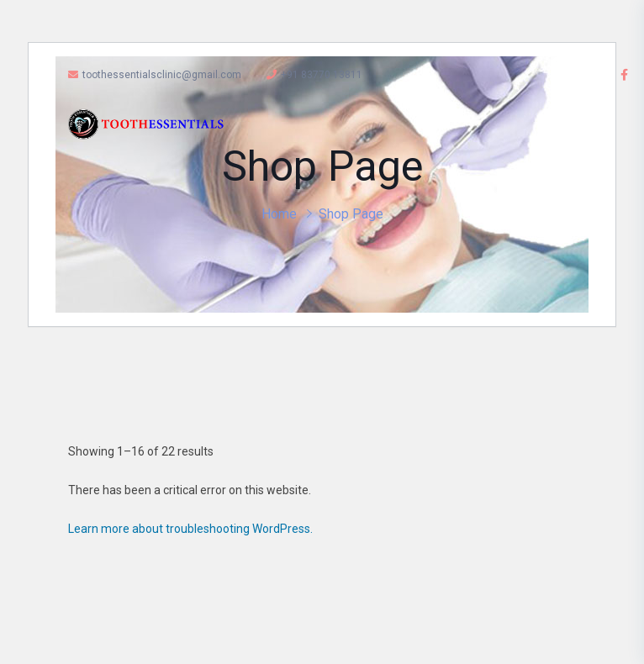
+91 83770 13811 (314, 75)
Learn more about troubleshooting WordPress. (190, 529)
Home (279, 214)
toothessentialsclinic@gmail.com (155, 75)
